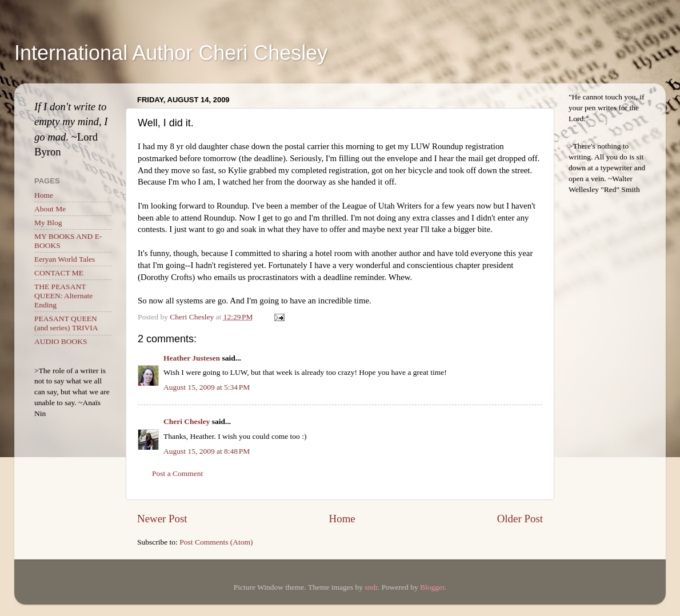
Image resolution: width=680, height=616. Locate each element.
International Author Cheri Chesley (171, 53)
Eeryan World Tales (65, 259)
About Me (50, 209)
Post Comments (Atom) (216, 542)
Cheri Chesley (187, 421)
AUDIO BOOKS (61, 341)
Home (342, 519)
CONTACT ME (59, 273)
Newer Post (162, 519)
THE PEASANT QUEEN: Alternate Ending (63, 296)
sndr (371, 587)
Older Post (520, 519)
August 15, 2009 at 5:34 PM (207, 387)
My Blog (48, 223)
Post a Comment (177, 473)
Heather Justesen (192, 358)
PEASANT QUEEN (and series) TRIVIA (66, 323)
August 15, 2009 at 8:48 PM (207, 451)
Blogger (432, 587)
